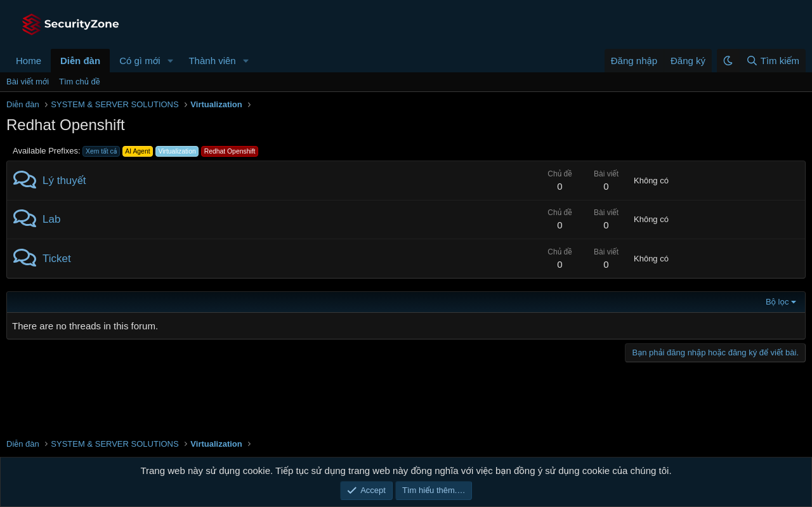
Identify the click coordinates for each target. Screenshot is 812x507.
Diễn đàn (80, 61)
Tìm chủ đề (80, 82)
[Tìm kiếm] (772, 61)
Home (29, 61)
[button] (170, 61)
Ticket (57, 259)
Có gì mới (140, 61)
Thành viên (212, 61)
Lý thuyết (64, 181)
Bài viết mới (28, 82)
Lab (51, 219)
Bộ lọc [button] (777, 302)
